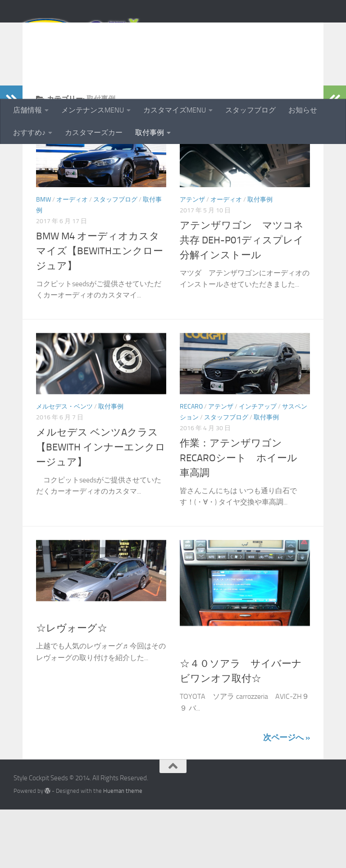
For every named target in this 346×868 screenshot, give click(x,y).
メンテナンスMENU (93, 110)
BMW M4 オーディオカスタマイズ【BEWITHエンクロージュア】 (100, 310)
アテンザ (192, 258)
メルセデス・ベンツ (64, 465)
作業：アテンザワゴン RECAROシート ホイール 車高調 (244, 517)
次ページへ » (287, 796)
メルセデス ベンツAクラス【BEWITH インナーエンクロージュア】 (101, 506)
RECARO (191, 465)
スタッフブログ (250, 110)
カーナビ (192, 697)
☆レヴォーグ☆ (72, 687)
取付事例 (150, 133)
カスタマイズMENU (175, 110)
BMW (43, 258)
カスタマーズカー (94, 133)
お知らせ (303, 110)
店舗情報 (27, 110)
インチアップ (258, 465)
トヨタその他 (229, 697)
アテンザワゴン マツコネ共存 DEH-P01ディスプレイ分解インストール (242, 299)
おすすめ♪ (29, 133)
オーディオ (72, 258)
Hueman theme (123, 849)
